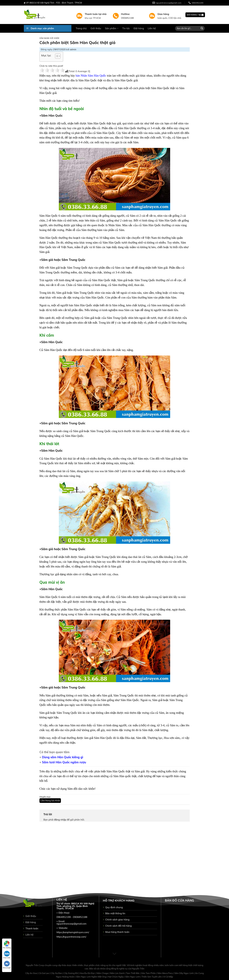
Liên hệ (152, 28)
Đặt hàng (139, 28)
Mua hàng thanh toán (117, 932)
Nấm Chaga (103, 973)
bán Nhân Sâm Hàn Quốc (91, 76)
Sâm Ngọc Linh (133, 977)
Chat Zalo (7, 955)
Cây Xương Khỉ (71, 973)
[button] (56, 57)
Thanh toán (32, 928)
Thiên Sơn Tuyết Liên (152, 977)
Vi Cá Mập (168, 977)
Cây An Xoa (31, 973)
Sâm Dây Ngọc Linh (184, 973)
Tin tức (126, 28)
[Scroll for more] (114, 954)
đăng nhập (60, 820)
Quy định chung (114, 907)
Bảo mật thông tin (115, 913)
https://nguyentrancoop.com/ (71, 937)
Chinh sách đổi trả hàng (118, 926)
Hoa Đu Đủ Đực (88, 973)
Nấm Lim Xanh (117, 973)
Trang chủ (81, 28)
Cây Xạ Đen (57, 973)
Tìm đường (7, 945)
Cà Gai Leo (44, 973)
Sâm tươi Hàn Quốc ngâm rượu (64, 762)
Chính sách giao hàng (117, 920)
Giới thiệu (96, 28)
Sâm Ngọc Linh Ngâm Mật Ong (91, 977)
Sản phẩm (112, 28)
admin (73, 49)
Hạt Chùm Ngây (116, 977)
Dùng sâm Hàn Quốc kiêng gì (63, 757)
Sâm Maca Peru (165, 973)
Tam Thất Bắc (133, 973)
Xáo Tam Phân (149, 973)
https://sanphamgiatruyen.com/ (73, 932)
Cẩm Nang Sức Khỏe (49, 38)
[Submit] (202, 28)
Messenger (7, 965)
